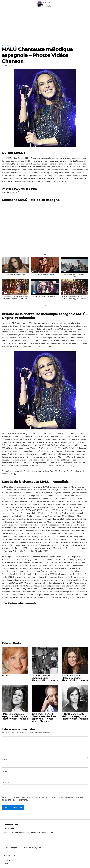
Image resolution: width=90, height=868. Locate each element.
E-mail (5, 771)
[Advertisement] (45, 24)
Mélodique (6, 45)
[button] (45, 255)
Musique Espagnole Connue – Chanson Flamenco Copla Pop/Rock (29, 832)
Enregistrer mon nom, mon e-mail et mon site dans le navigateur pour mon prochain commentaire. (43, 799)
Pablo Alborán (10, 861)
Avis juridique (9, 828)
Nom (4, 760)
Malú (6, 863)
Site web (5, 783)
